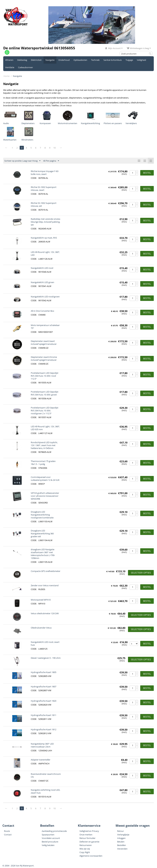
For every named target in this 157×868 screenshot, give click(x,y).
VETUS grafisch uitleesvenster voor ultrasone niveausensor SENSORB (45, 496)
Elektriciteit (36, 60)
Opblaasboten (80, 60)
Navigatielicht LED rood (42, 268)
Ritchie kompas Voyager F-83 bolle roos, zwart (45, 173)
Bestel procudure (50, 842)
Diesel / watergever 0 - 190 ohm (46, 658)
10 (55, 148)
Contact (8, 835)
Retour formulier (87, 838)
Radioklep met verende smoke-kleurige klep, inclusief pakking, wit (46, 222)
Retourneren (86, 845)
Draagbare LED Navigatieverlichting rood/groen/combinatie (42, 515)
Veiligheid (141, 60)
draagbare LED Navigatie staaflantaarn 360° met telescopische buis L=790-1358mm (43, 554)
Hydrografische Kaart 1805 (44, 672)
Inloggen (121, 838)
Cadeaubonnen (25, 67)
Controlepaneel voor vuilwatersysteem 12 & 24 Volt (45, 479)
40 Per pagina (51, 161)
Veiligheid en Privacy (89, 831)
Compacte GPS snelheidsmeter (46, 571)
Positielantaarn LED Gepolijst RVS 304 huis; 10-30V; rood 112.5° (45, 376)
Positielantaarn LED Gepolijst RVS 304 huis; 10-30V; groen (45, 393)
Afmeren (9, 60)
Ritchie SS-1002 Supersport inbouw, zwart (44, 189)
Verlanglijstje (123, 835)
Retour (120, 831)
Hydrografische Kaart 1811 (44, 715)
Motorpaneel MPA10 (41, 600)
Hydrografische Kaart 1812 (44, 729)
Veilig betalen (48, 845)
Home (7, 76)
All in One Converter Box (42, 311)
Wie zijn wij (85, 849)
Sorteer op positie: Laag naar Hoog (22, 161)
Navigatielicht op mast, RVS (44, 238)
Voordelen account (51, 838)
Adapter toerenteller (41, 760)
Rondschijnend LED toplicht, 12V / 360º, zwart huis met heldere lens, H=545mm (44, 445)
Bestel (147, 173)
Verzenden (122, 849)
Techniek (95, 60)
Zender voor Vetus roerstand (45, 585)
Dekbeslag (22, 60)
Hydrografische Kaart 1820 (44, 701)
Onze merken (86, 835)
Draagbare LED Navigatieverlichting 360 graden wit (42, 533)
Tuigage (129, 60)
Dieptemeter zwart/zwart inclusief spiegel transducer (44, 343)
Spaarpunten (48, 835)
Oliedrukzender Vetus (41, 628)
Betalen (121, 842)
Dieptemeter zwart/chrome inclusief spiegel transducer (44, 358)
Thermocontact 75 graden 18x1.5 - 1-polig (43, 463)
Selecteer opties (141, 573)
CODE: (34, 178)
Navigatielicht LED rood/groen (45, 297)
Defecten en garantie (89, 842)
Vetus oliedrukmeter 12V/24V (45, 613)
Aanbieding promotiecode (54, 831)
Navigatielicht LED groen (42, 282)
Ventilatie (10, 67)
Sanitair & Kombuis (113, 60)
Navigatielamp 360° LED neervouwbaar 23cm (42, 745)
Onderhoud (64, 60)
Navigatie (50, 60)
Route (7, 831)
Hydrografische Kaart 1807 (44, 687)
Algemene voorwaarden (91, 856)
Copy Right (85, 852)
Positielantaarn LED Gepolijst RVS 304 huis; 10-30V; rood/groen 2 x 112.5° (45, 411)
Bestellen (122, 845)
